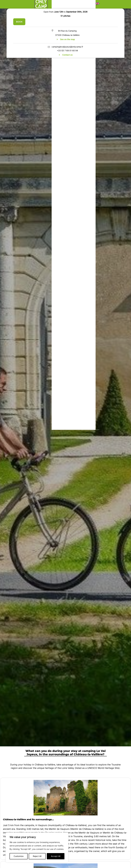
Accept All (56, 856)
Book (19, 22)
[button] (97, 4)
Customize (19, 856)
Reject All (37, 856)
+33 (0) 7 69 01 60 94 (67, 51)
